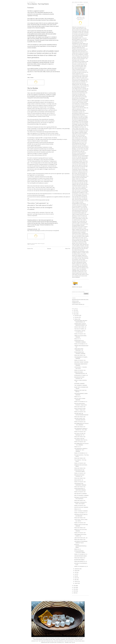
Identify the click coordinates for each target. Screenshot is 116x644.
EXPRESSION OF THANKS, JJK (81, 375)
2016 (75, 310)
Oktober (76, 319)
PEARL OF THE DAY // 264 (80, 360)
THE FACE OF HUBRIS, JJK (80, 329)
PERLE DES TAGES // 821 (80, 500)
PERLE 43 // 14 (77, 397)
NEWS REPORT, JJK (79, 480)
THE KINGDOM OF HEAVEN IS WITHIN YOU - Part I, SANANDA (81, 450)
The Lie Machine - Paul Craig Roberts (38, 4)
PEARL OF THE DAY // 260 (80, 432)
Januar (76, 583)
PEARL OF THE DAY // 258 (80, 463)
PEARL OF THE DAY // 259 (80, 442)
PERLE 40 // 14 (77, 549)
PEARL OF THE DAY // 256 (80, 482)
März (76, 580)
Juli (75, 572)
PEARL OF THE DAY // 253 (80, 533)
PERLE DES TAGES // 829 (80, 407)
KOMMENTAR (32, 244)
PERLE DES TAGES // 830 (80, 355)
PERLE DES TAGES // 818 (80, 540)
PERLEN (74, 301)
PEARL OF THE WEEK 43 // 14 (81, 402)
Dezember (77, 315)
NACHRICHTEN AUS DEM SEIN (79, 300)
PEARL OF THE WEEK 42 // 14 (81, 453)
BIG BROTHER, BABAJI (79, 560)
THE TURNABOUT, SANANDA (81, 385)
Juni (76, 574)
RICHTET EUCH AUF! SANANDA (81, 507)
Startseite (49, 249)
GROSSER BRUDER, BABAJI (81, 556)
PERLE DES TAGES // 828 (80, 417)
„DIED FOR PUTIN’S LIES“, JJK (81, 538)
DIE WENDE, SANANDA (79, 384)
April (76, 578)
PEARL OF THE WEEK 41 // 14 (81, 513)
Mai (75, 576)
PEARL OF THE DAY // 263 (80, 370)
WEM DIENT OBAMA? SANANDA (81, 362)
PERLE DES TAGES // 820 (80, 518)
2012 (75, 587)
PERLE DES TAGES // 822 (80, 487)
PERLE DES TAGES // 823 (80, 478)
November (77, 317)
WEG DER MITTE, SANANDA (80, 494)
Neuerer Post (30, 249)
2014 (75, 314)
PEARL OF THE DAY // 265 (80, 334)
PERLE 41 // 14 (77, 509)
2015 (75, 312)
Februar (76, 582)
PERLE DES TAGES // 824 (80, 468)
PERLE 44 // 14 (77, 339)
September (77, 569)
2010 (75, 591)
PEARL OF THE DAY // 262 (80, 412)
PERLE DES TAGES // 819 (80, 528)
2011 (75, 589)
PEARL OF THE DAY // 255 (80, 492)
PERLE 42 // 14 (77, 447)
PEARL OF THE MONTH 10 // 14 (81, 566)
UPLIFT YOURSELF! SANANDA (81, 511)
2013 (75, 586)
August (76, 571)
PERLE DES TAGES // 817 (80, 558)
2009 (75, 593)
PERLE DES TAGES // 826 (80, 437)
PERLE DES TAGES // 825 (80, 458)
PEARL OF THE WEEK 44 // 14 (81, 344)
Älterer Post (68, 249)
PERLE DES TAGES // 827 (80, 427)
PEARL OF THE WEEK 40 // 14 (81, 554)
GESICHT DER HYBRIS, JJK (80, 327)
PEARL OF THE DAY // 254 (80, 505)
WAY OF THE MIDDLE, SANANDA (81, 495)
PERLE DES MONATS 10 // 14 (81, 561)
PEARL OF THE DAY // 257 (80, 473)
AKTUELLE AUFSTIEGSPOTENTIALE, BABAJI (80, 546)
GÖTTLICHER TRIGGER (77, 304)
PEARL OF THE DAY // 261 (80, 422)
